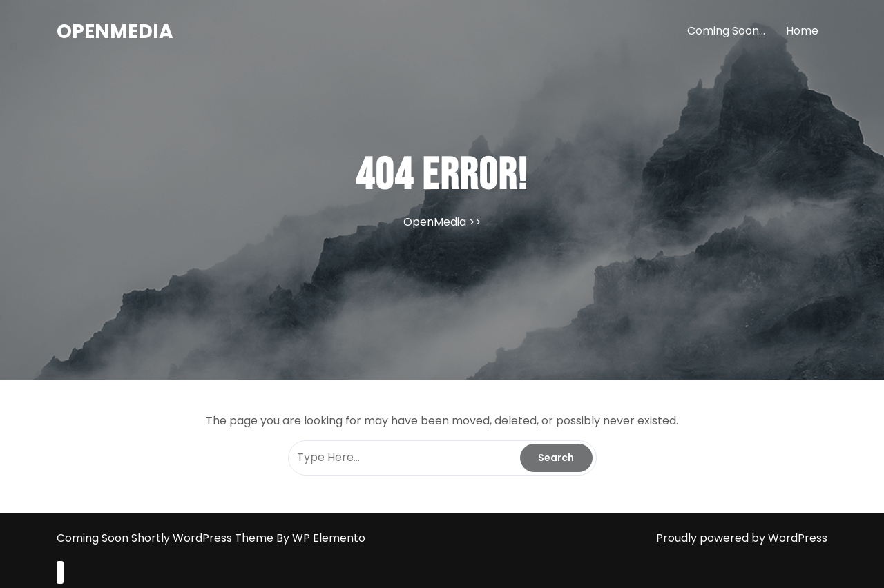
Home (802, 31)
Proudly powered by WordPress (742, 538)
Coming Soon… (726, 31)
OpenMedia (115, 31)
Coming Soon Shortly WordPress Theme (166, 538)
